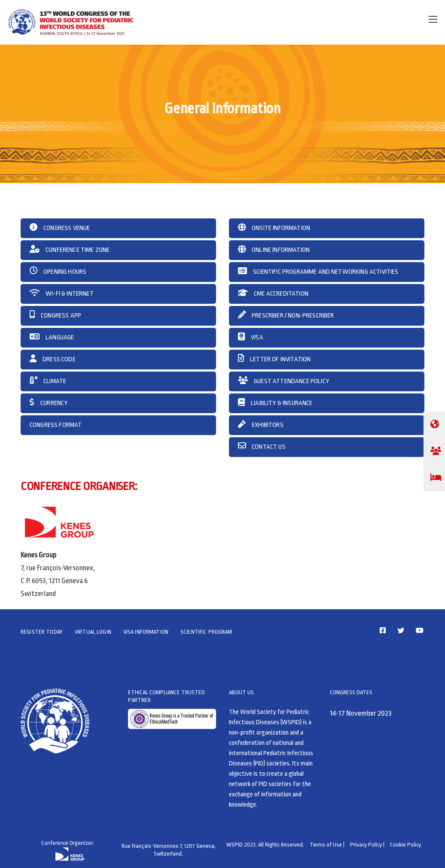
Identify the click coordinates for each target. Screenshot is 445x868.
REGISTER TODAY (42, 632)
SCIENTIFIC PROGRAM (206, 632)
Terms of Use (326, 845)
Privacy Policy (366, 845)
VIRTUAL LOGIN (93, 632)
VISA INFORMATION (146, 632)
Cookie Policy (405, 845)
